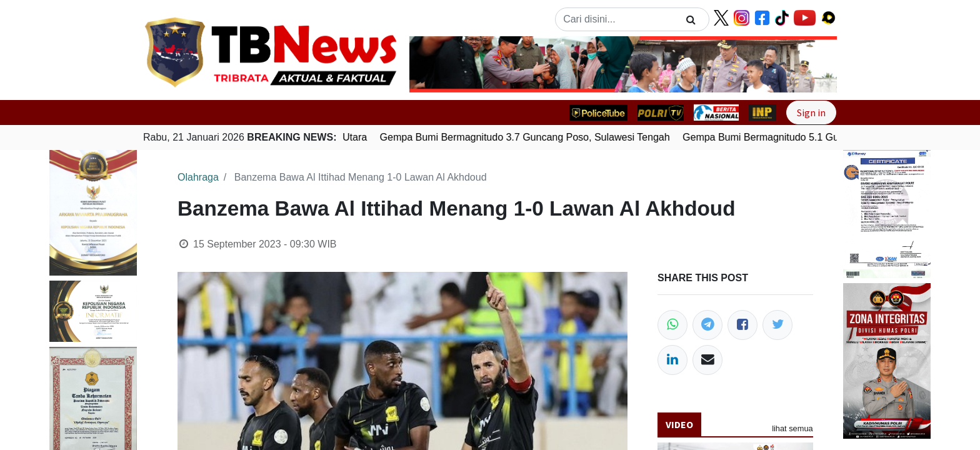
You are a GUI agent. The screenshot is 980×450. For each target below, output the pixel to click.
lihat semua (792, 428)
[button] (442, 64)
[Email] (707, 360)
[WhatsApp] (672, 325)
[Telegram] (707, 325)
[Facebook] (742, 325)
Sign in (811, 112)
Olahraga (198, 177)
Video (679, 424)
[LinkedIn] (672, 360)
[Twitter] (777, 325)
